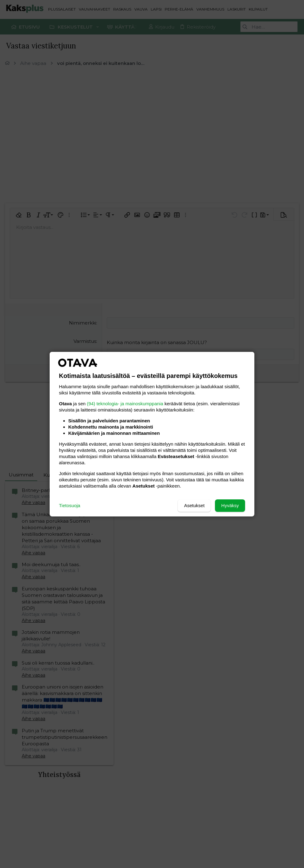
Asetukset (194, 505)
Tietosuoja (70, 505)
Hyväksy (230, 505)
